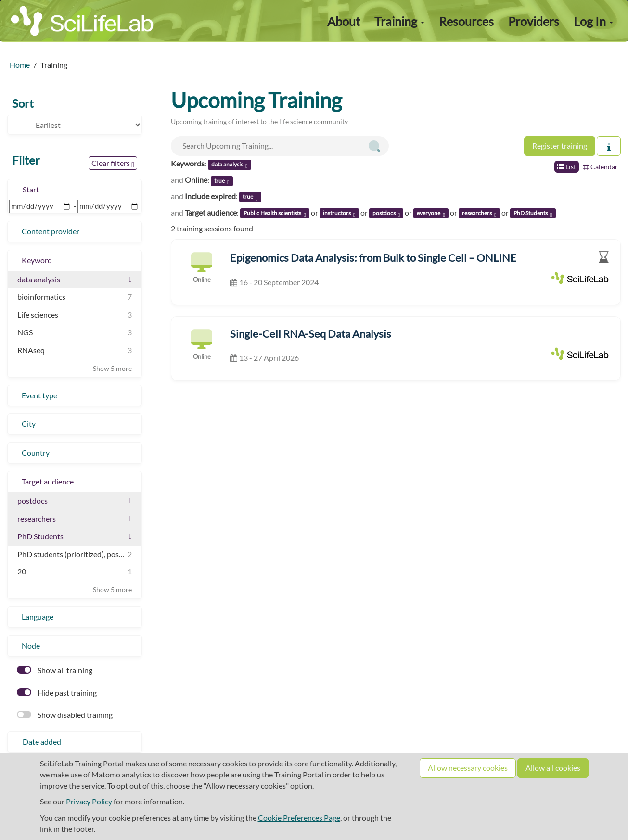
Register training (560, 146)
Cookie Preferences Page (299, 818)
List (567, 167)
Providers (534, 21)
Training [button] (399, 21)
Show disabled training (65, 715)
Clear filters (113, 164)
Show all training (55, 670)
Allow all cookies (553, 768)
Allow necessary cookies (468, 768)
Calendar (600, 167)
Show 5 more (112, 368)
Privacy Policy (89, 801)
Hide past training (57, 693)
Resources (466, 21)
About (344, 21)
